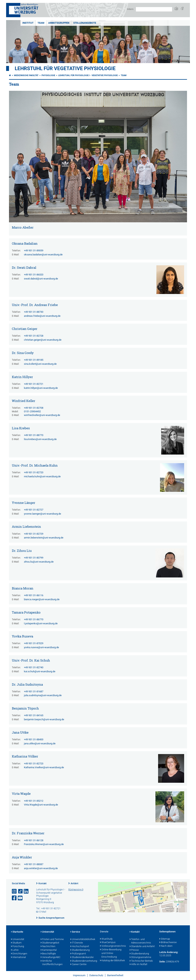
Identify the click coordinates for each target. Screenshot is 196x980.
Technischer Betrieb (141, 961)
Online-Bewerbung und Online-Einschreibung (111, 953)
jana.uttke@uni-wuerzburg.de (40, 743)
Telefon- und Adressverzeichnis (140, 941)
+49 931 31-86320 (34, 275)
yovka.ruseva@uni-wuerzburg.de (41, 647)
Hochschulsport (80, 947)
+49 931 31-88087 (34, 864)
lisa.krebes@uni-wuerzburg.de (40, 439)
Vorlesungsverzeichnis (113, 946)
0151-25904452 (32, 411)
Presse (134, 950)
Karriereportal (49, 950)
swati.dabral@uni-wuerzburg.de (41, 279)
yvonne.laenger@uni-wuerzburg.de (42, 514)
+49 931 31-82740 (34, 667)
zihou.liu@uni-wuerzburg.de (39, 562)
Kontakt (42, 883)
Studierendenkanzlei (82, 957)
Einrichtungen (19, 954)
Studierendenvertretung (83, 961)
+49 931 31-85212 (34, 801)
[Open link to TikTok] (20, 891)
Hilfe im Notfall (138, 965)
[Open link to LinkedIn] (26, 891)
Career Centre (78, 965)
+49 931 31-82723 (34, 764)
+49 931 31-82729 (34, 534)
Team (41, 23)
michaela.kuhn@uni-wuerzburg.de (42, 476)
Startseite (17, 932)
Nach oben (166, 946)
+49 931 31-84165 (34, 715)
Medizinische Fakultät (26, 75)
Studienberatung (80, 950)
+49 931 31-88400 (34, 739)
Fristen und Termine (52, 939)
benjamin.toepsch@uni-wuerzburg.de (44, 719)
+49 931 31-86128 (34, 840)
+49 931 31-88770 (34, 435)
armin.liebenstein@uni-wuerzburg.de (44, 538)
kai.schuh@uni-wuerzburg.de (40, 671)
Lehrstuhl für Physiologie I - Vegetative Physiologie (88, 75)
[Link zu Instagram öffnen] (15, 891)
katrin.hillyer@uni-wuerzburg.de (41, 388)
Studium (16, 943)
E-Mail (43, 912)
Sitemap (165, 939)
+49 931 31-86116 (34, 595)
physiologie (48, 75)
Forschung (17, 947)
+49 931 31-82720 (34, 472)
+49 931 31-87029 (34, 643)
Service (75, 932)
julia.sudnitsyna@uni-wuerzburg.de (43, 695)
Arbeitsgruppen (59, 23)
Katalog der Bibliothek (112, 961)
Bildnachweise (168, 943)
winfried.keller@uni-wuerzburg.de (42, 415)
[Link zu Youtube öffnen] (20, 898)
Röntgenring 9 (76, 889)
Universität (18, 939)
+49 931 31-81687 (34, 691)
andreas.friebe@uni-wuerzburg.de (42, 316)
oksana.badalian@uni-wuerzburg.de (43, 255)
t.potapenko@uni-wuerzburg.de (41, 623)
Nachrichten (48, 947)
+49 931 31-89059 (34, 250)
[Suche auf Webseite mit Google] (154, 9)
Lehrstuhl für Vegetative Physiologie (65, 68)
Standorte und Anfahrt (142, 947)
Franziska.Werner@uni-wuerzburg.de (44, 844)
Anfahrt (74, 883)
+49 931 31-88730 (34, 312)
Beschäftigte (48, 954)
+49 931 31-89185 (34, 360)
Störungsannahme (140, 957)
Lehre (15, 950)
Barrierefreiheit (115, 975)
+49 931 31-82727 (34, 510)
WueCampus (108, 943)
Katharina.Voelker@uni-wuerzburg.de (44, 767)
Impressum (79, 975)
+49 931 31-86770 (34, 619)
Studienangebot (50, 943)
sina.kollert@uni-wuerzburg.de (40, 364)
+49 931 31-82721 (34, 384)
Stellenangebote (85, 23)
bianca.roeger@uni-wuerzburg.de (42, 599)
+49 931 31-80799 (34, 558)
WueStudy (106, 939)
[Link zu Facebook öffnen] (15, 898)
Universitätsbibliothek (83, 939)
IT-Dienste (77, 943)
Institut (28, 23)
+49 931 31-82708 (34, 408)
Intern (130, 9)
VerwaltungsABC (50, 957)
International (18, 957)
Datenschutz (96, 975)
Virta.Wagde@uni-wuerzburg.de (41, 805)
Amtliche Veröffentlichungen (52, 963)
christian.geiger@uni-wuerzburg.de (43, 340)
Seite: (162, 962)
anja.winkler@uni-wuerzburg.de (41, 868)
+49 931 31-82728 (34, 336)
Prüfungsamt (78, 954)
